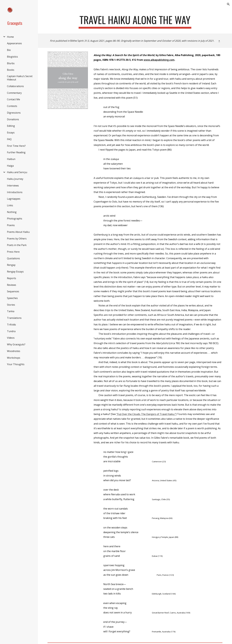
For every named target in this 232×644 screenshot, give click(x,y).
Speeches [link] (12, 298)
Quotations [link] (13, 258)
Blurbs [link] (11, 63)
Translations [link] (14, 318)
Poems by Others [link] (17, 239)
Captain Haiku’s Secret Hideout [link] (20, 78)
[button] (228, 4)
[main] (135, 21)
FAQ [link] (9, 139)
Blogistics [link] (12, 57)
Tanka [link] (11, 311)
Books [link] (11, 70)
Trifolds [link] (11, 325)
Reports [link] (12, 278)
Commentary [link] (14, 93)
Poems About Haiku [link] (18, 232)
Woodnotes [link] (14, 351)
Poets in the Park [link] (17, 245)
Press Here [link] (13, 252)
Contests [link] (12, 106)
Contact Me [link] (14, 99)
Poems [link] (11, 225)
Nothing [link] (12, 212)
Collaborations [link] (15, 86)
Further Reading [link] (16, 152)
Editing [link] (11, 126)
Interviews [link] (13, 186)
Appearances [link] (14, 43)
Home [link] (10, 37)
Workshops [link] (14, 358)
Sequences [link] (13, 291)
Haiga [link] (10, 166)
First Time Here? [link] (16, 146)
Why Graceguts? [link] (16, 344)
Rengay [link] (11, 265)
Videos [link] (11, 338)
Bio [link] (9, 50)
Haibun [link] (11, 159)
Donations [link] (13, 119)
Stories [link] (11, 305)
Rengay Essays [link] (15, 272)
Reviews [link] (12, 285)
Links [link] (10, 205)
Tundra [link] (11, 331)
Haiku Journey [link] (15, 179)
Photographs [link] (15, 219)
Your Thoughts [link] (16, 364)
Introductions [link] (15, 192)
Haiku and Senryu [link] (17, 172)
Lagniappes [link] (14, 199)
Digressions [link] (14, 113)
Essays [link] (11, 133)
